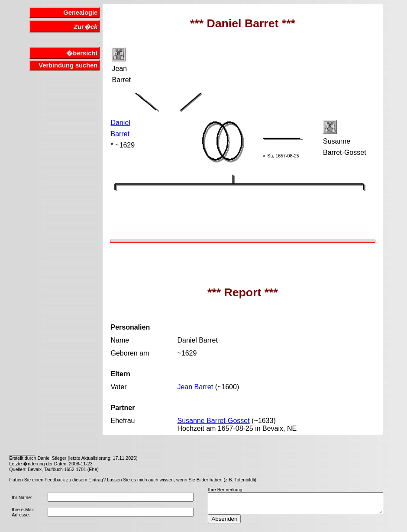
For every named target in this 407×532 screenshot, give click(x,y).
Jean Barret (195, 387)
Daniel (120, 123)
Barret (120, 134)
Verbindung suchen (68, 65)
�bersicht (82, 53)
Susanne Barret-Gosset (213, 421)
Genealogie (80, 13)
